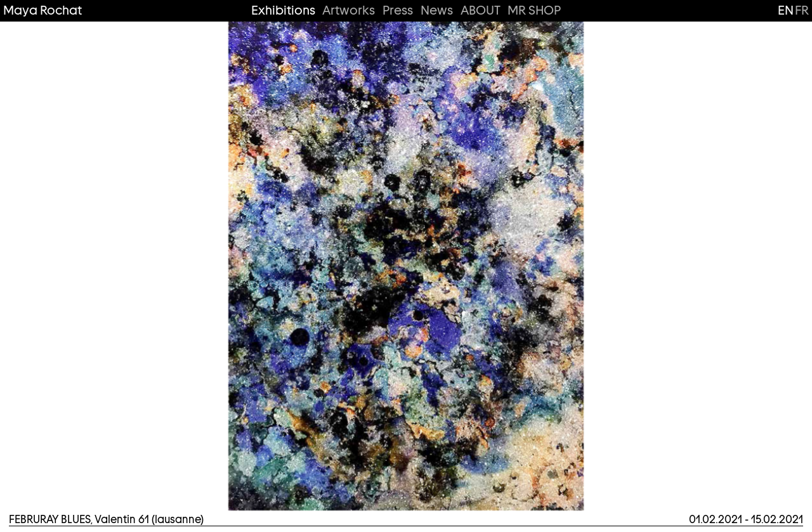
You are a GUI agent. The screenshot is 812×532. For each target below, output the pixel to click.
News (437, 10)
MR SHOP (534, 10)
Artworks (349, 10)
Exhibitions (283, 10)
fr (802, 10)
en (786, 10)
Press (398, 10)
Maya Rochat (43, 10)
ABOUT (481, 10)
